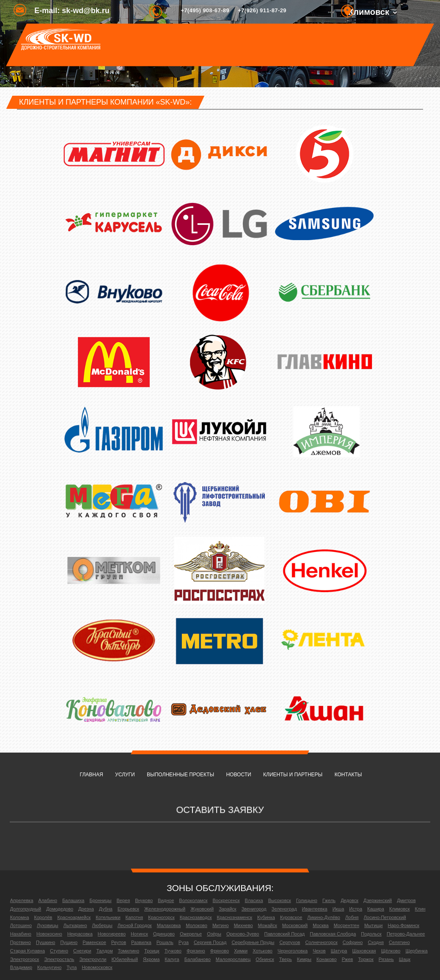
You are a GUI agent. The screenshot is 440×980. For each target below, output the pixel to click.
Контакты (348, 775)
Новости (238, 775)
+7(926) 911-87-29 (262, 10)
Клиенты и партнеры (293, 775)
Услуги (125, 775)
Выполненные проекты (180, 775)
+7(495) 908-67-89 (205, 10)
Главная (92, 775)
